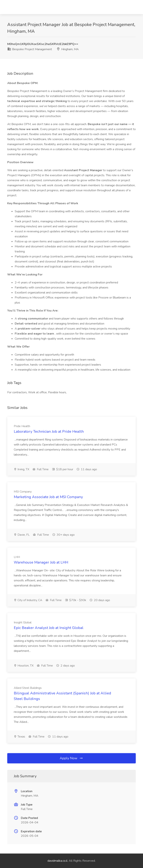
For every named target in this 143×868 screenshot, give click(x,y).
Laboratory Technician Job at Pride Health (49, 431)
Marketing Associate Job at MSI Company (48, 497)
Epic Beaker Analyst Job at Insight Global (49, 628)
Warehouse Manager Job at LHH (41, 562)
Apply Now (71, 758)
